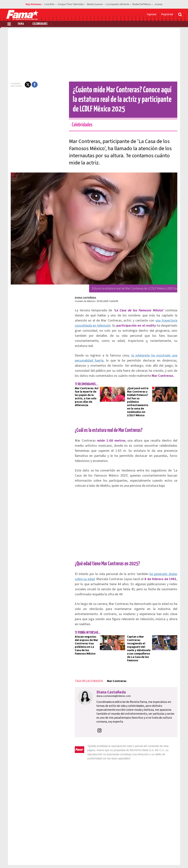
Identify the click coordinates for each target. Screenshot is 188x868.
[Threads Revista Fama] (178, 859)
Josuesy (158, 4)
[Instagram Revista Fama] (170, 859)
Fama (21, 24)
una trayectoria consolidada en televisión (148, 320)
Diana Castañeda (79, 298)
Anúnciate (146, 845)
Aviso (178, 845)
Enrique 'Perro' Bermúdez (71, 4)
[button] (21, 85)
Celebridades (40, 24)
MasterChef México (142, 4)
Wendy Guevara (95, 4)
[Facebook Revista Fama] (153, 859)
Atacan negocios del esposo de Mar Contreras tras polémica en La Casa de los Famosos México (81, 627)
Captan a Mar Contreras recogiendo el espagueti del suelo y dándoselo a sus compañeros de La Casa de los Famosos (140, 628)
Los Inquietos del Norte (117, 4)
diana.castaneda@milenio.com (107, 674)
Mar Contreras (110, 659)
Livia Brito (50, 4)
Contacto (164, 845)
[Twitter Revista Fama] (162, 859)
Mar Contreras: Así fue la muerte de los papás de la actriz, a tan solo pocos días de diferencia (81, 390)
